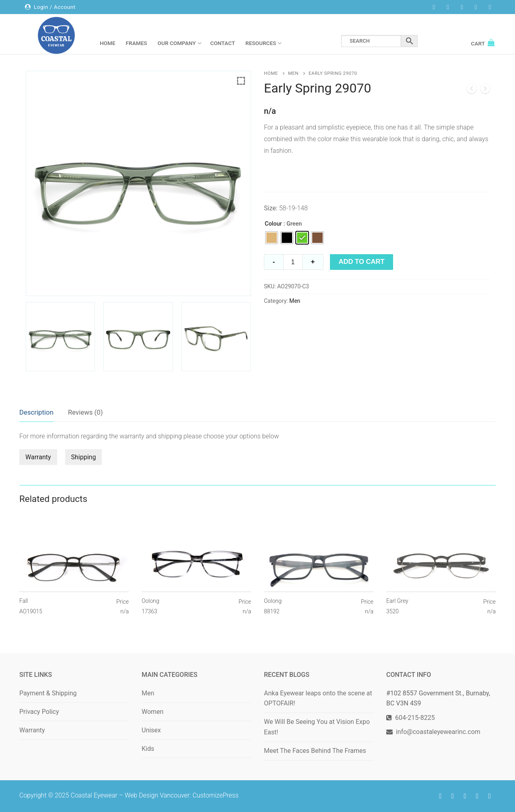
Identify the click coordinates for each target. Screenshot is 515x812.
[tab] (36, 413)
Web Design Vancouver (157, 795)
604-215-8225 (413, 718)
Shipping (84, 457)
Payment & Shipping (48, 693)
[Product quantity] (293, 262)
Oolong (150, 606)
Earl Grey (397, 606)
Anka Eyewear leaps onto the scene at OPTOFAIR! (318, 698)
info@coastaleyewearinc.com (438, 732)
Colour (273, 224)
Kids (148, 749)
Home (271, 73)
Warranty (38, 457)
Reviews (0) (85, 412)
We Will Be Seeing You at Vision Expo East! (317, 727)
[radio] (272, 238)
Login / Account (50, 7)
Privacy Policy (39, 712)
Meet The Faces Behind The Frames (315, 751)
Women (152, 712)
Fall (31, 606)
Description (36, 412)
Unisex (151, 730)
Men (293, 73)
